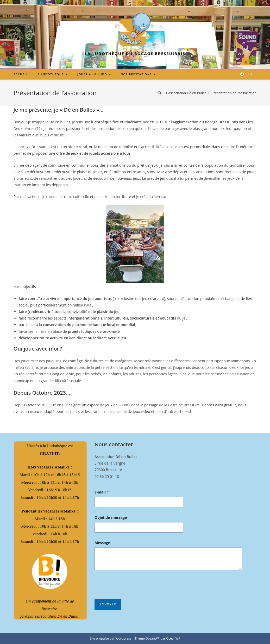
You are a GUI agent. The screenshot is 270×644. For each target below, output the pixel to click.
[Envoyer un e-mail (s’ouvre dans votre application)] (250, 74)
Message (102, 543)
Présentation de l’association (234, 93)
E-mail (102, 492)
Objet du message (111, 517)
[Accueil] (159, 93)
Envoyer (108, 604)
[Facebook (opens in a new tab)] (242, 74)
